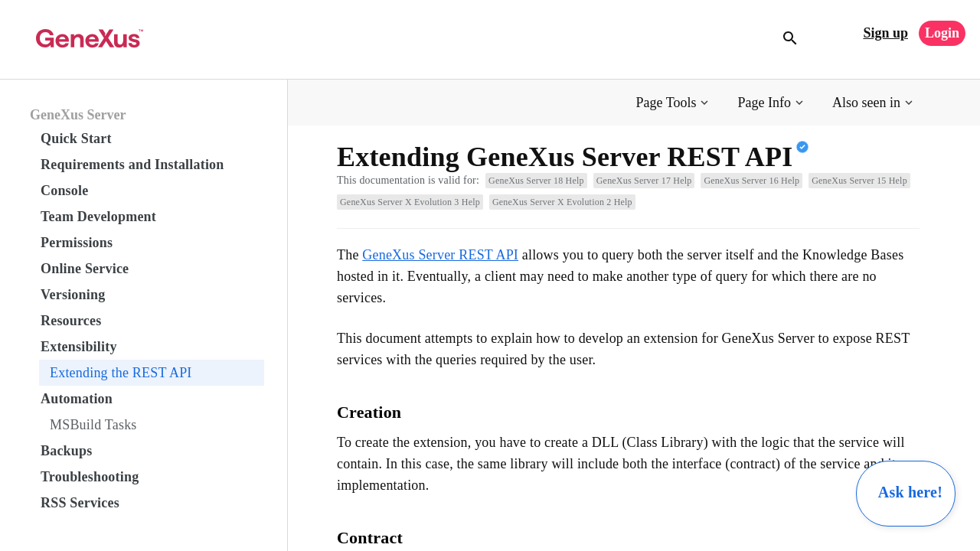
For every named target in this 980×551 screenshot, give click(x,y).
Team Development (98, 217)
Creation (369, 412)
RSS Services (80, 503)
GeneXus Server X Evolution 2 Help (562, 202)
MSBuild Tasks (93, 425)
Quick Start (76, 139)
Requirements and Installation (132, 165)
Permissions (77, 243)
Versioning (73, 295)
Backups (66, 451)
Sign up (885, 33)
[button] (674, 103)
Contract (370, 538)
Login (942, 33)
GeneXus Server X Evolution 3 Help (410, 202)
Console (64, 191)
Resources (71, 321)
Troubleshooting (90, 477)
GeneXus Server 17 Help (644, 181)
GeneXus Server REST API (440, 255)
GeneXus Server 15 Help (859, 181)
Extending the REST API (121, 373)
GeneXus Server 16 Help (751, 181)
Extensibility (79, 347)
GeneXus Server (78, 115)
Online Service (85, 269)
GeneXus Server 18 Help (536, 181)
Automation (77, 399)
